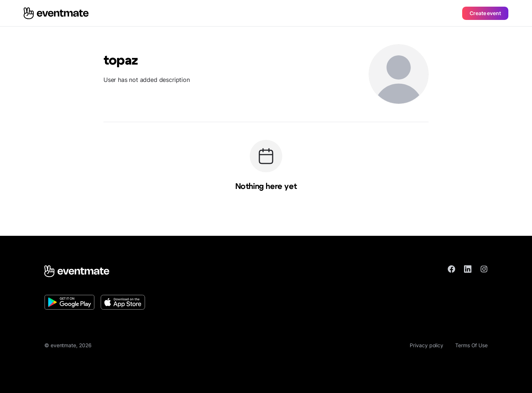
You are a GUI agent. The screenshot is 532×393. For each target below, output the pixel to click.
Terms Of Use (471, 345)
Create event (485, 13)
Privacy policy (427, 345)
